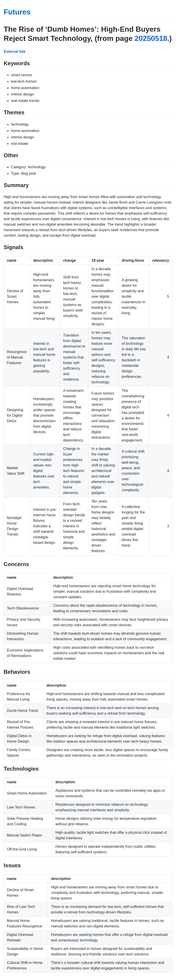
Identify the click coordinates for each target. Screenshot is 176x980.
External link (15, 52)
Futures (17, 12)
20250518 (151, 38)
